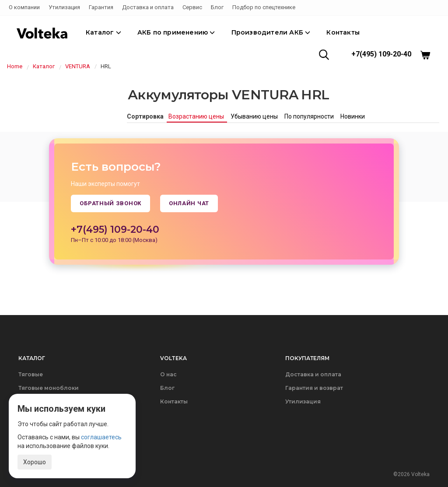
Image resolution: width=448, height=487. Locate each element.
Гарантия (101, 7)
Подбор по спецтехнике (264, 7)
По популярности (310, 116)
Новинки (353, 116)
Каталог (103, 32)
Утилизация (64, 7)
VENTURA (78, 66)
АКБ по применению (176, 32)
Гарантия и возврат (314, 388)
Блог (217, 7)
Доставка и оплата (148, 7)
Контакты (343, 32)
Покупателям (307, 358)
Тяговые (31, 374)
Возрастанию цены (197, 116)
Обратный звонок (110, 203)
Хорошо (35, 462)
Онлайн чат (189, 203)
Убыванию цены (255, 116)
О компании (24, 7)
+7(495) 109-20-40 (381, 54)
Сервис (192, 7)
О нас (168, 374)
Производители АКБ (271, 32)
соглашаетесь (101, 437)
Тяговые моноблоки (49, 388)
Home (15, 66)
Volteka (173, 358)
